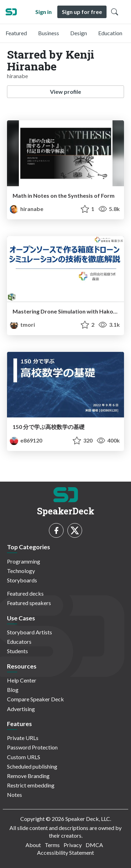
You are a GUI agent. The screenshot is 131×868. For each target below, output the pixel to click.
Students (17, 651)
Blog (13, 690)
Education (110, 33)
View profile (65, 92)
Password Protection (32, 747)
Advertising (21, 709)
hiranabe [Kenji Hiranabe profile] (27, 209)
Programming (24, 561)
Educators (19, 641)
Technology (21, 571)
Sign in (43, 12)
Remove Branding (28, 776)
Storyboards (22, 580)
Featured (16, 33)
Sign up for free (82, 12)
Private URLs (23, 738)
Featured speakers (29, 603)
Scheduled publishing (32, 766)
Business (49, 33)
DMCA (94, 845)
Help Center (22, 680)
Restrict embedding (31, 785)
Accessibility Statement (65, 852)
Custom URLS (24, 757)
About (33, 845)
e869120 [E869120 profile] (26, 440)
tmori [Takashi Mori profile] (22, 324)
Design (79, 33)
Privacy (73, 845)
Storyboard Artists (30, 632)
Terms (52, 845)
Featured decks (25, 593)
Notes (14, 795)
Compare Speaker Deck (35, 699)
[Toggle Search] (115, 12)
